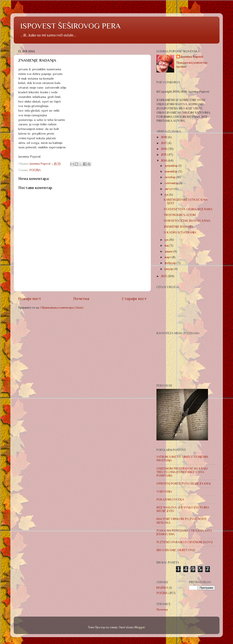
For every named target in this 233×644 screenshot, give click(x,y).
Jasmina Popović (192, 57)
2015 (164, 155)
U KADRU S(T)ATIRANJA (180, 232)
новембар (171, 171)
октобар (170, 177)
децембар (171, 166)
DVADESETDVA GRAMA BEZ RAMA (188, 209)
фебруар (171, 263)
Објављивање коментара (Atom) (62, 308)
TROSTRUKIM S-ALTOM (180, 215)
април (169, 251)
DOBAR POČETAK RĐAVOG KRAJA (187, 221)
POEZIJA (35, 170)
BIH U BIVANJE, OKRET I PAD (176, 550)
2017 (164, 143)
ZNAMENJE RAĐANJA (178, 227)
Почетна (81, 299)
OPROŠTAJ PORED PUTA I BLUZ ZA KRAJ (184, 484)
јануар (169, 269)
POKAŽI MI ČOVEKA (170, 500)
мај (167, 246)
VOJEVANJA (164, 492)
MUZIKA (162, 588)
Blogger (140, 627)
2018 (164, 137)
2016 (164, 149)
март (168, 257)
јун (167, 240)
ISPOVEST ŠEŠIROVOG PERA (70, 26)
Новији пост (30, 299)
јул (167, 195)
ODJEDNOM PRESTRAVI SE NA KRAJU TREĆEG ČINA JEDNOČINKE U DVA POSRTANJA (182, 472)
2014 (164, 161)
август (169, 189)
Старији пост (134, 299)
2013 (164, 276)
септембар (172, 183)
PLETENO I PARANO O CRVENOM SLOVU (185, 542)
